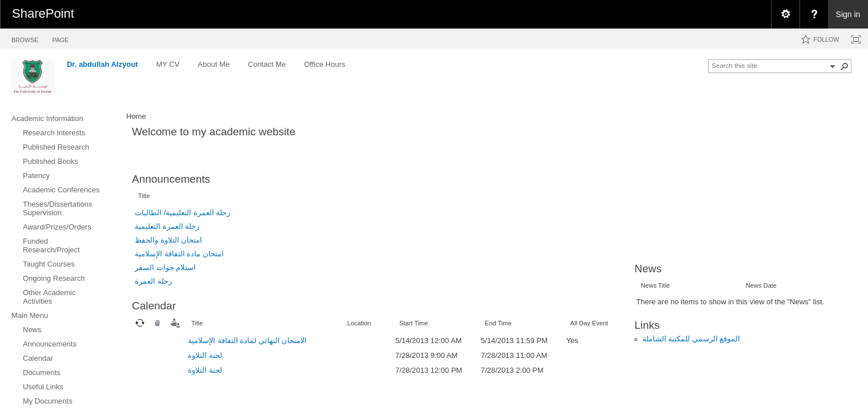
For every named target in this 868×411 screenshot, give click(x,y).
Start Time (413, 323)
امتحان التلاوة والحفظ (168, 240)
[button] (845, 66)
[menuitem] (785, 14)
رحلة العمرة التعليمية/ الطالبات (182, 213)
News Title (655, 285)
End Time (498, 323)
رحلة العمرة (153, 281)
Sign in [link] (848, 14)
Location (359, 323)
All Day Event (589, 323)
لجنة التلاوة (205, 355)
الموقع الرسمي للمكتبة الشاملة (692, 339)
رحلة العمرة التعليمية (167, 226)
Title (144, 196)
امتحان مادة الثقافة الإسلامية (179, 254)
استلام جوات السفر (165, 267)
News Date (761, 285)
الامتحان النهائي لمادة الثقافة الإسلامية (247, 341)
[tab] (25, 38)
